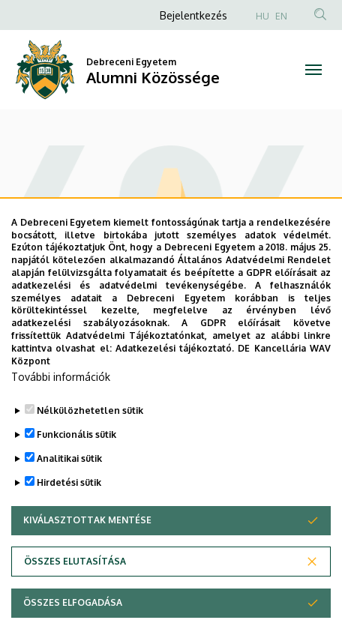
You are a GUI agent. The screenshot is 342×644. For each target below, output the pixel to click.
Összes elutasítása (75, 590)
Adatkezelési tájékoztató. (175, 377)
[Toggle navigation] (313, 70)
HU (262, 16)
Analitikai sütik (69, 487)
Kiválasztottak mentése (87, 548)
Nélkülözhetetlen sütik (90, 439)
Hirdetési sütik (69, 511)
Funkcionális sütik (76, 463)
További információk (61, 405)
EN (281, 16)
